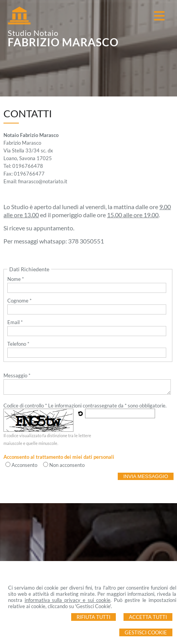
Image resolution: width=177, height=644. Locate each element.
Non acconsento (67, 465)
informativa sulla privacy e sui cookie (68, 600)
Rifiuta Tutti (94, 617)
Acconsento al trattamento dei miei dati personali (59, 457)
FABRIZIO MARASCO (63, 42)
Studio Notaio (33, 33)
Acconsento (24, 465)
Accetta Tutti (148, 617)
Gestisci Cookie (146, 632)
